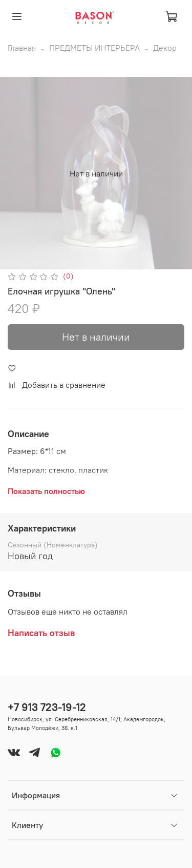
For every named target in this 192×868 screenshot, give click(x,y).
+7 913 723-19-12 (47, 707)
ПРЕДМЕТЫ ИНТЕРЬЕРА (94, 48)
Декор (165, 48)
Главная (22, 48)
